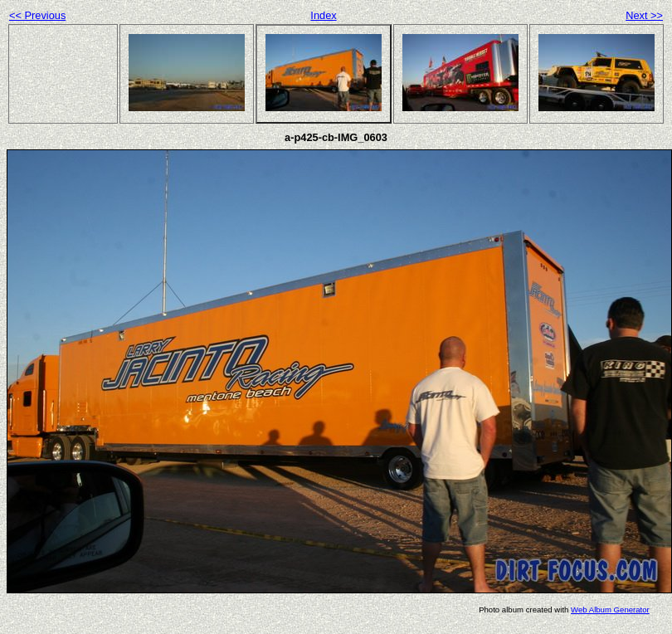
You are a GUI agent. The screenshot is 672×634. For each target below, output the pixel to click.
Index (323, 15)
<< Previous (37, 15)
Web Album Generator (610, 610)
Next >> (644, 15)
